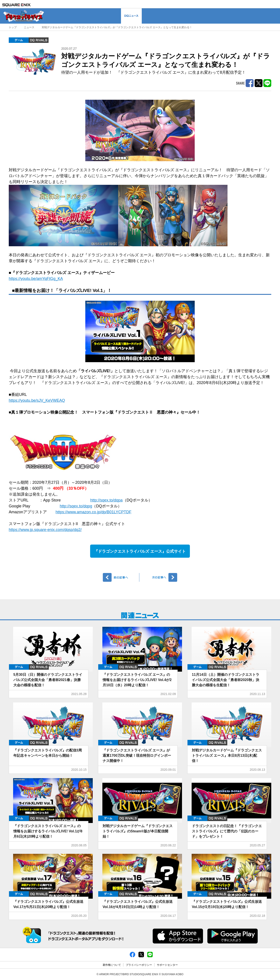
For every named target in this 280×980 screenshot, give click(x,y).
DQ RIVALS (39, 40)
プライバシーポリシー (139, 965)
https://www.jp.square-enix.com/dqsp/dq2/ (45, 530)
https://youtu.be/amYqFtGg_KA (36, 279)
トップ (13, 27)
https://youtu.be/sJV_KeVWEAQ (37, 400)
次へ (159, 577)
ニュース (29, 27)
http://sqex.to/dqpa (106, 500)
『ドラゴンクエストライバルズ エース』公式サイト (140, 551)
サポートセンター (167, 965)
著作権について (112, 965)
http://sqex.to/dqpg (76, 506)
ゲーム (19, 40)
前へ (121, 577)
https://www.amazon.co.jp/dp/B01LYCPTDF (94, 512)
